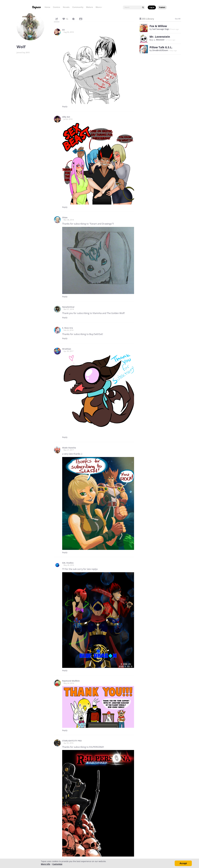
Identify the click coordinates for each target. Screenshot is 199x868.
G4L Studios (68, 563)
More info (46, 864)
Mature (89, 7)
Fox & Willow (158, 26)
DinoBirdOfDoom (160, 50)
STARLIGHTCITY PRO (72, 741)
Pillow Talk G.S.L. (161, 47)
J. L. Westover (158, 40)
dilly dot (66, 117)
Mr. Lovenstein (160, 37)
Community (78, 7)
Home (47, 7)
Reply (65, 107)
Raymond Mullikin (71, 681)
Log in (152, 7)
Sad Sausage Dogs (161, 29)
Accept (183, 863)
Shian (65, 218)
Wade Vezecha (69, 448)
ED (63, 30)
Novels (66, 7)
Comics (57, 7)
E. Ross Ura (68, 328)
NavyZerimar (68, 307)
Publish (162, 7)
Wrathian (67, 349)
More (99, 7)
